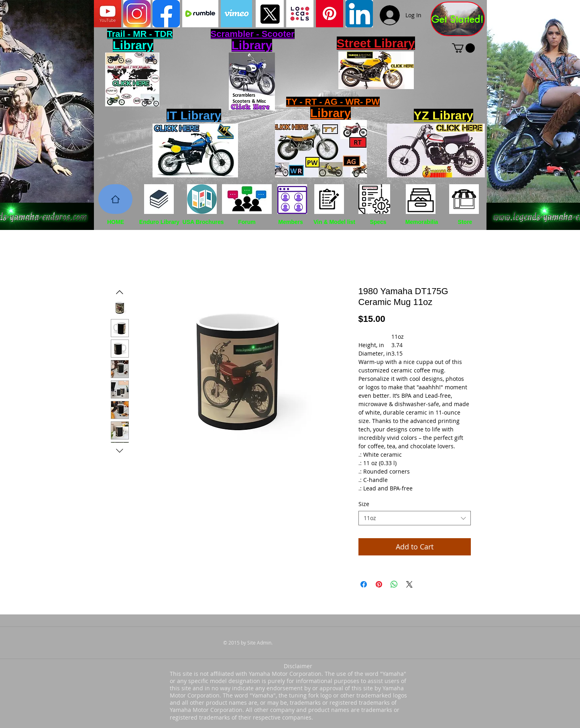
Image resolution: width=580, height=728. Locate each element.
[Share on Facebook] (364, 584)
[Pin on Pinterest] (379, 584)
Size (364, 504)
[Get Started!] (458, 19)
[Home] (115, 199)
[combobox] (415, 518)
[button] (463, 48)
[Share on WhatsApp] (394, 584)
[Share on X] (409, 584)
